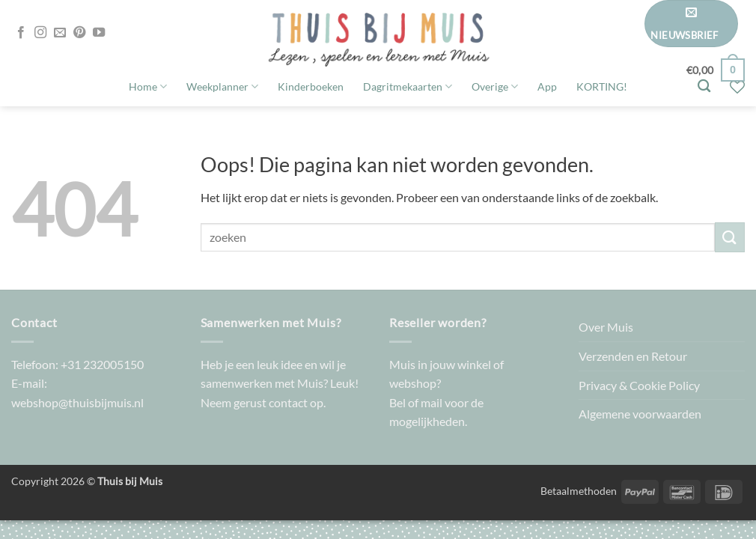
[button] (691, 24)
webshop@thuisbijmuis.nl (77, 402)
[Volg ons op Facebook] (21, 33)
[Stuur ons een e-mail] (60, 33)
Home (148, 86)
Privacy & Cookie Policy (639, 385)
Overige (495, 86)
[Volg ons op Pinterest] (79, 33)
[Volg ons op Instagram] (40, 33)
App (547, 86)
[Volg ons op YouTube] (99, 33)
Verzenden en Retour (633, 356)
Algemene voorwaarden (640, 414)
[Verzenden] (730, 237)
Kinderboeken (311, 86)
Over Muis (606, 327)
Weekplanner (222, 86)
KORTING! (602, 86)
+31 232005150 (102, 364)
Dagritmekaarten (408, 86)
